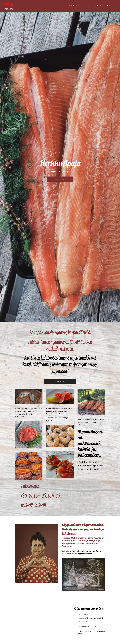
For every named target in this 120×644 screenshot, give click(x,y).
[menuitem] (71, 6)
